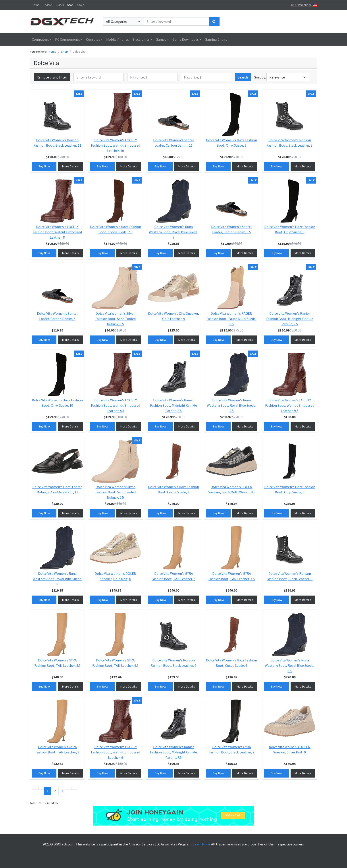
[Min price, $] (152, 77)
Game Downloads (186, 39)
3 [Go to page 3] (62, 791)
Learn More (201, 844)
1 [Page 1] (48, 791)
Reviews (47, 5)
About (81, 5)
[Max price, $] (206, 77)
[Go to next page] (69, 788)
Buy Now (44, 166)
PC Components (67, 39)
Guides (60, 5)
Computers (40, 39)
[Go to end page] (74, 788)
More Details (70, 166)
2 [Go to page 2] (55, 791)
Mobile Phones (118, 39)
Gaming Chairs (216, 39)
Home (36, 5)
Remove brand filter (52, 77)
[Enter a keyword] (176, 21)
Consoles (93, 39)
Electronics (141, 39)
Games (161, 39)
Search (243, 77)
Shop (70, 5)
